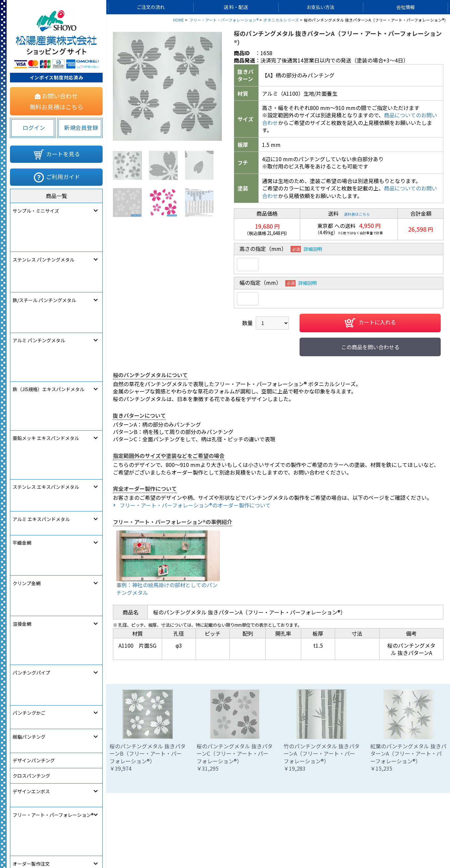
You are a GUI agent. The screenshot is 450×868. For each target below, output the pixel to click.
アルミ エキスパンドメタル (41, 318)
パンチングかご (29, 395)
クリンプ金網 (27, 349)
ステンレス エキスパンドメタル (46, 303)
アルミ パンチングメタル (39, 257)
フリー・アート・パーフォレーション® (53, 472)
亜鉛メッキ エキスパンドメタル (46, 287)
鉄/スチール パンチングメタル (44, 241)
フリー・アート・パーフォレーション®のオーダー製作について (195, 505)
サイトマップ (161, 844)
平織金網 (22, 334)
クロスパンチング (31, 441)
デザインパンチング (34, 426)
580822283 (95, 517)
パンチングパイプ (31, 380)
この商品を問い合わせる (370, 347)
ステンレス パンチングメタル (44, 226)
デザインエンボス (31, 456)
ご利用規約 (257, 844)
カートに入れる (370, 323)
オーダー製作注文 (31, 487)
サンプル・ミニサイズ (36, 211)
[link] (32, 515)
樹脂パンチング (29, 410)
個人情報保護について (211, 844)
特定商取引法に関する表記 (309, 844)
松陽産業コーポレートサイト (379, 844)
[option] (168, 86)
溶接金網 (22, 364)
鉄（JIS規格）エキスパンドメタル (48, 272)
